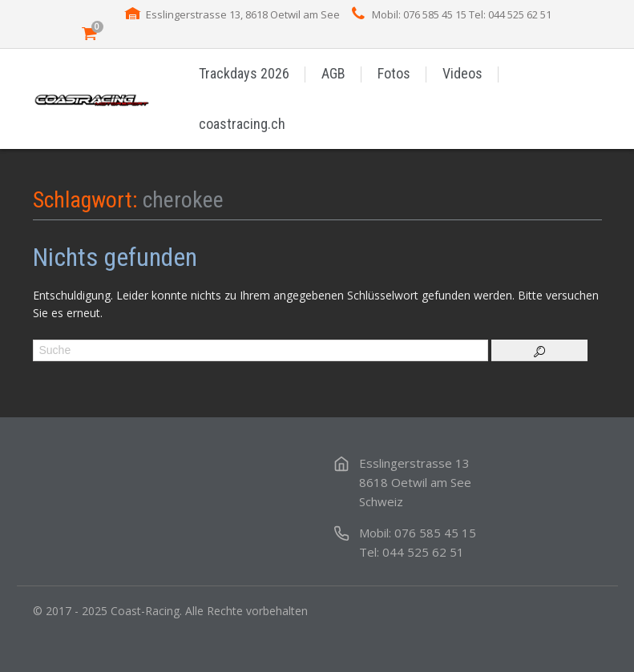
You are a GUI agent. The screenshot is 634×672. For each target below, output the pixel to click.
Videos (462, 73)
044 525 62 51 (423, 552)
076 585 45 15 (435, 533)
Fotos (394, 73)
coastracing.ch (242, 124)
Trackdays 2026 (244, 73)
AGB (333, 73)
